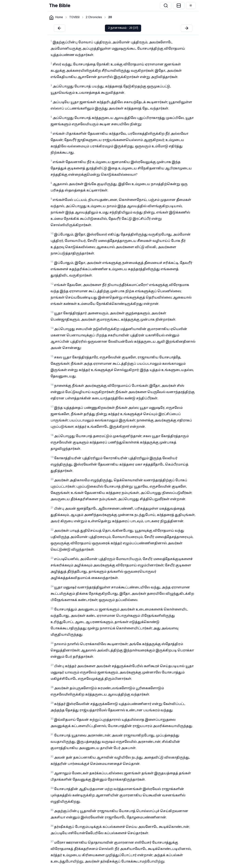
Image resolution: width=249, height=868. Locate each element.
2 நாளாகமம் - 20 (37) (123, 28)
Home (59, 17)
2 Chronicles (94, 17)
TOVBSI (74, 17)
